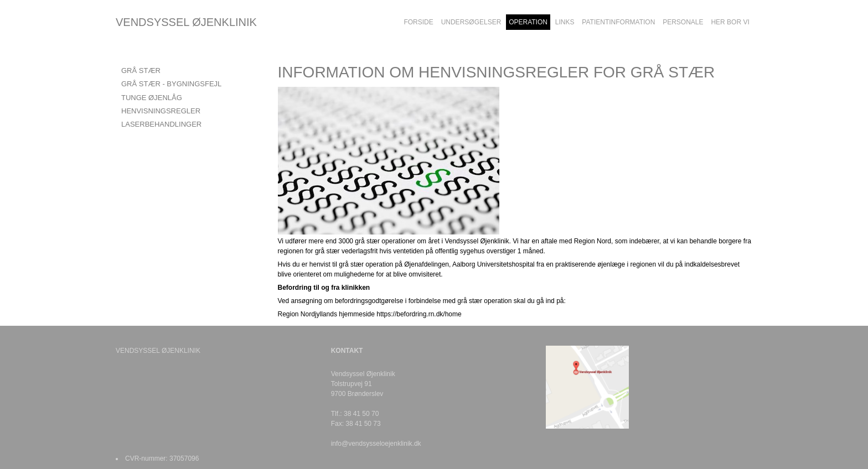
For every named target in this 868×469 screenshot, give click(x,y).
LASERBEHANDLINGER (161, 124)
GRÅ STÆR (141, 71)
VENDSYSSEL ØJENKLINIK (186, 22)
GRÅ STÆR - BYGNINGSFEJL (171, 84)
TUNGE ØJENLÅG (152, 98)
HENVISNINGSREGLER (161, 111)
